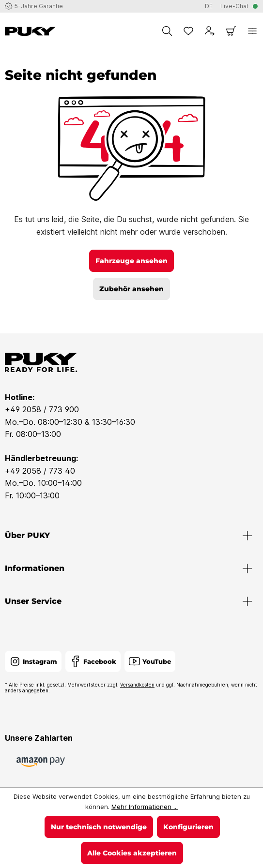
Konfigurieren (188, 827)
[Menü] (252, 31)
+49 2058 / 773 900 (42, 409)
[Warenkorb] (231, 31)
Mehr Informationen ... (145, 807)
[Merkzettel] (188, 31)
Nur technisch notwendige (99, 827)
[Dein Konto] (210, 31)
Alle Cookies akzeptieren (132, 853)
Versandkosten (137, 685)
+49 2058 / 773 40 (40, 471)
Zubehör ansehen (131, 289)
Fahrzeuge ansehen (131, 261)
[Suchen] (167, 31)
